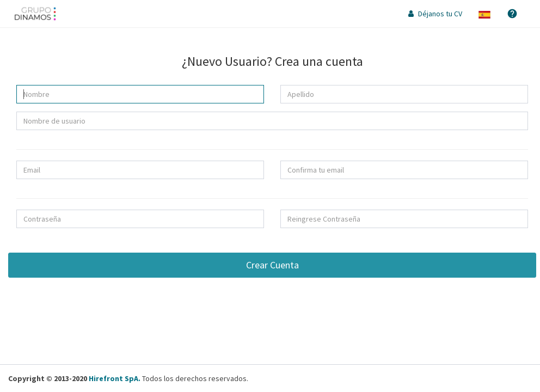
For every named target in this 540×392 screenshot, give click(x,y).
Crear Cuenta (272, 265)
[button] (484, 14)
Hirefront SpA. (115, 378)
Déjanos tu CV (435, 14)
